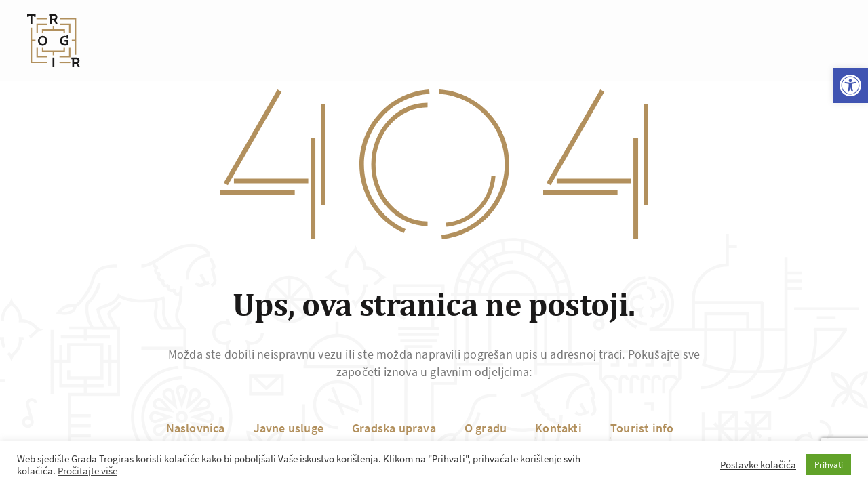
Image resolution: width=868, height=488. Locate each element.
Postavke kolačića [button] (758, 465)
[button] (850, 85)
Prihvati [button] (829, 465)
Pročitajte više (87, 471)
